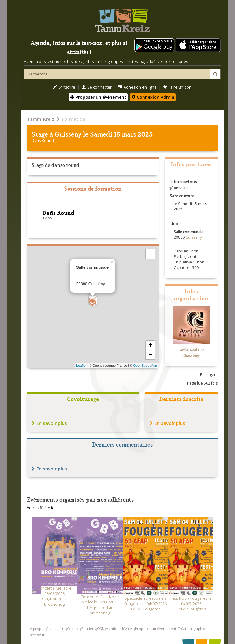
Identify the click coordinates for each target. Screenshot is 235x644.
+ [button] (150, 346)
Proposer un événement (156, 629)
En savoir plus (49, 423)
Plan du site (56, 629)
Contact (73, 629)
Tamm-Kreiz (41, 119)
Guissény (68, 134)
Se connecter (97, 87)
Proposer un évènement (98, 97)
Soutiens (88, 629)
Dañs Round (43, 140)
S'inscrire (64, 87)
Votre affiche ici (41, 508)
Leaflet (81, 366)
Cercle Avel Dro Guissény (191, 353)
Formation (74, 119)
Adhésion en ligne (137, 87)
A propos (38, 629)
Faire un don (177, 87)
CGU (101, 629)
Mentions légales (119, 629)
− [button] (150, 355)
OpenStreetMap (145, 366)
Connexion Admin (153, 97)
